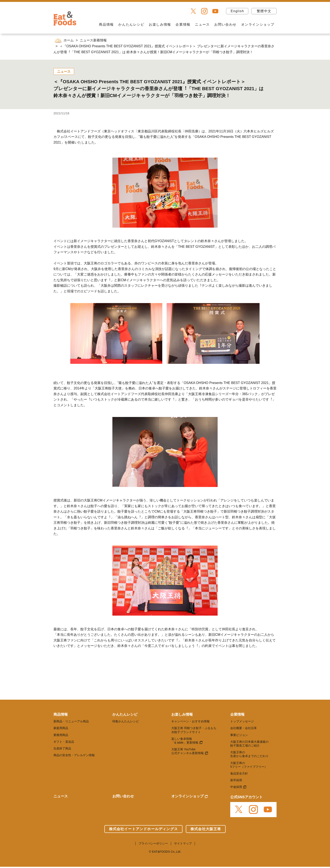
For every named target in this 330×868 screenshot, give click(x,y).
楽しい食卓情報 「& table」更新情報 (185, 741)
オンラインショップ (258, 24)
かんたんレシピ (131, 24)
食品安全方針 (239, 773)
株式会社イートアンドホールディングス (143, 829)
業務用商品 (61, 735)
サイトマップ (183, 843)
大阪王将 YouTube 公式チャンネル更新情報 (188, 751)
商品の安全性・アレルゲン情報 (74, 755)
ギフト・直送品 (64, 742)
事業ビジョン (239, 735)
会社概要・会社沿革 (244, 728)
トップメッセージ (242, 721)
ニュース (202, 24)
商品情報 (106, 24)
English (237, 11)
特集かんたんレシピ (126, 721)
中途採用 (236, 787)
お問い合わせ (225, 24)
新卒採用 (236, 780)
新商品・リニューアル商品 (71, 721)
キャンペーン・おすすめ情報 (190, 721)
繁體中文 (264, 11)
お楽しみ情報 (160, 24)
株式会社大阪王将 (206, 829)
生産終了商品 (62, 748)
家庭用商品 (61, 728)
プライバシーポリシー (153, 843)
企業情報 (183, 24)
